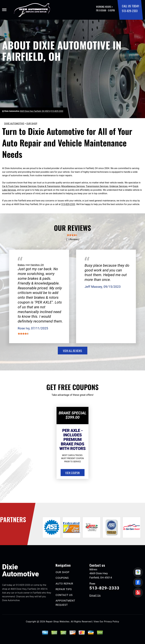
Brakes (21, 265)
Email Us (95, 595)
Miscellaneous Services (73, 186)
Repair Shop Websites (58, 622)
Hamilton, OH (37, 265)
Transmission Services (97, 186)
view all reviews (72, 350)
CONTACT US (64, 595)
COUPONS (62, 578)
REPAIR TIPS (64, 589)
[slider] (72, 235)
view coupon (72, 473)
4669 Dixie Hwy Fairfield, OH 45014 (35, 111)
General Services (28, 186)
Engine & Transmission (49, 186)
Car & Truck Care (10, 186)
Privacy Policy (112, 622)
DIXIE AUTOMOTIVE (14, 124)
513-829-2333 (130, 11)
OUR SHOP (32, 124)
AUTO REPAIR (64, 584)
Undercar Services (118, 186)
